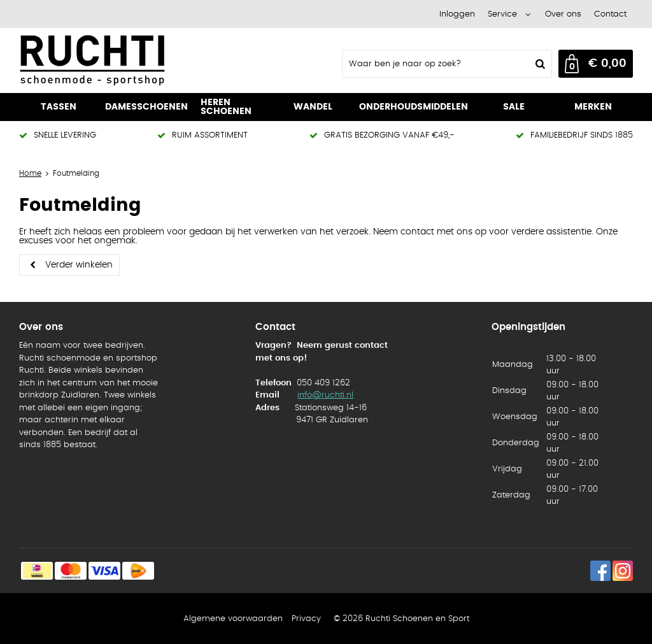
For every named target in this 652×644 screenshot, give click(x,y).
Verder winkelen (79, 265)
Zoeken (539, 64)
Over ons (563, 14)
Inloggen (457, 14)
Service (502, 14)
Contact (610, 14)
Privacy (306, 619)
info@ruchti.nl (325, 395)
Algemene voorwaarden (233, 619)
